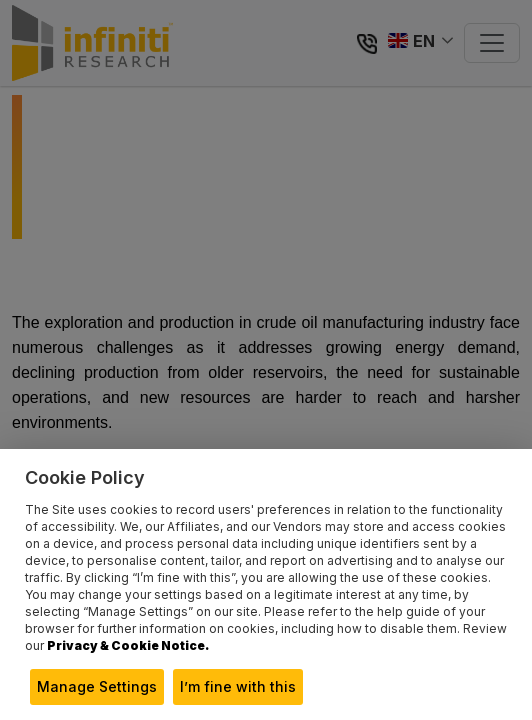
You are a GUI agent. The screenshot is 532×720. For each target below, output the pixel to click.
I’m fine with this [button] (238, 686)
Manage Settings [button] (97, 686)
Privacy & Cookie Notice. (128, 645)
